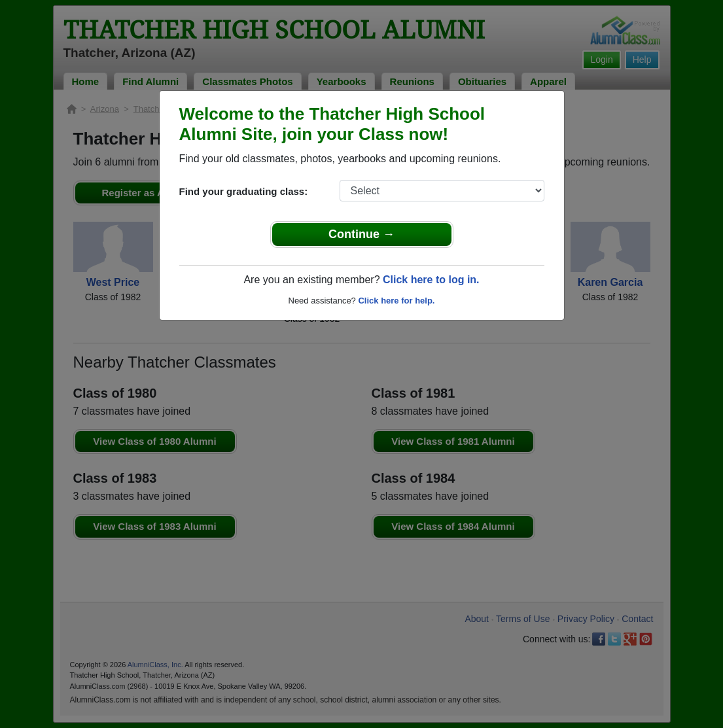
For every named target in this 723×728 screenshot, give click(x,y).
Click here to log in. (431, 280)
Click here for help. (396, 301)
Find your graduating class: (244, 191)
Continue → (361, 234)
